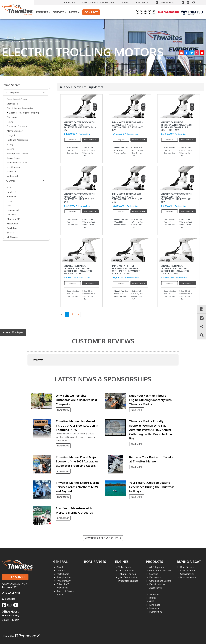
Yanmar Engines (127, 571)
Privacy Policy (64, 581)
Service (59, 12)
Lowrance (12, 215)
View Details (90, 140)
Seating (11, 149)
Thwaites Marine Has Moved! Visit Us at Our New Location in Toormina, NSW (77, 425)
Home (5, 42)
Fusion (10, 201)
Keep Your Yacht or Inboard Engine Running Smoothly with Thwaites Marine (150, 400)
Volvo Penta (125, 567)
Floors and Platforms (17, 126)
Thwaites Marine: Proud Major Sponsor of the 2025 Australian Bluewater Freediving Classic (77, 461)
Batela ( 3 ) (12, 192)
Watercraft (12, 171)
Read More (63, 410)
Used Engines (13, 167)
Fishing (10, 122)
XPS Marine (12, 237)
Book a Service (15, 577)
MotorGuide (13, 224)
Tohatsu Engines (127, 574)
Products (154, 562)
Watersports (13, 176)
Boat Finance (187, 567)
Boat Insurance (188, 577)
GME (9, 206)
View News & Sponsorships (103, 538)
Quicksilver (12, 228)
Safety (10, 144)
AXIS (9, 187)
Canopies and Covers (17, 99)
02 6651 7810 (165, 2)
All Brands (11, 181)
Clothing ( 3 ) (13, 104)
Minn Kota (155, 605)
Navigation (12, 135)
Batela (153, 598)
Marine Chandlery (15, 131)
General (60, 562)
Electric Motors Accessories (20, 108)
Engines (42, 12)
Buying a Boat (189, 562)
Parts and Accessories (17, 140)
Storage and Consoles (18, 153)
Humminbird (13, 210)
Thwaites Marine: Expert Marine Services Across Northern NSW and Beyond (78, 487)
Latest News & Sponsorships (98, 3)
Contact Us (142, 3)
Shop (14, 42)
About (125, 3)
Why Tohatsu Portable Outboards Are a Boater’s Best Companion (76, 400)
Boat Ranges (95, 562)
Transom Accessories (17, 162)
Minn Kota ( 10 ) (14, 219)
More (73, 12)
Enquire (73, 140)
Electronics (12, 117)
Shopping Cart (64, 577)
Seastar (11, 233)
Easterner (12, 196)
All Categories (28, 42)
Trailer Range (13, 158)
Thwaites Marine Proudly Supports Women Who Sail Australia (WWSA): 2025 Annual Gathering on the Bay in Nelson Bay (151, 430)
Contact (91, 12)
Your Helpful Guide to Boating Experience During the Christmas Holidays (152, 487)
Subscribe (70, 3)
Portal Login (63, 574)
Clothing (154, 574)
